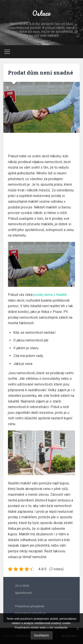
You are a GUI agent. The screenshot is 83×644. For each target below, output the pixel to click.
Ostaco (41, 13)
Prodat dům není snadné (41, 73)
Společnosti (23, 593)
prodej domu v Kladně (50, 295)
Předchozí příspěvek (30, 606)
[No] (77, 629)
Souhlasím (42, 635)
